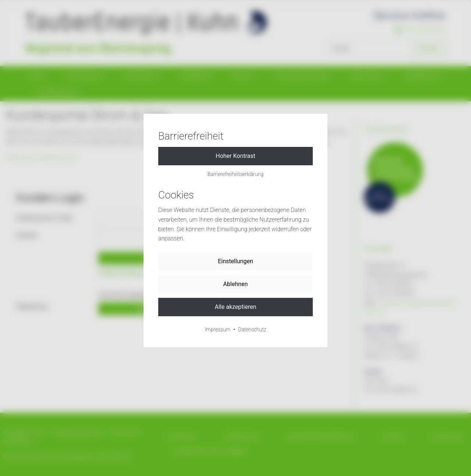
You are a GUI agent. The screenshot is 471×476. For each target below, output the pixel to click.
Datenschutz (252, 329)
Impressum (218, 329)
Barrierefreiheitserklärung (235, 174)
